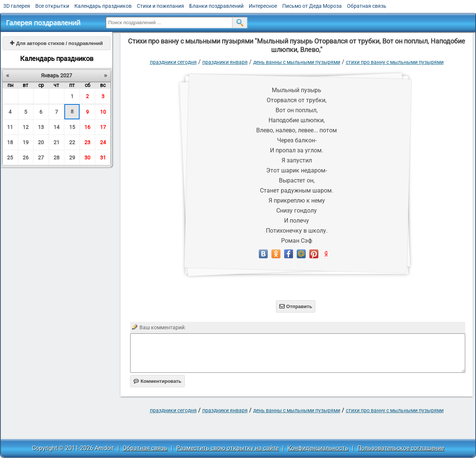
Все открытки (52, 6)
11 (10, 127)
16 (87, 127)
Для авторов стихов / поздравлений (56, 43)
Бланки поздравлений (216, 6)
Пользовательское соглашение (401, 448)
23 (87, 142)
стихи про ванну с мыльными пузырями (395, 62)
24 (103, 142)
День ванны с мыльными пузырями (297, 62)
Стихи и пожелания (160, 6)
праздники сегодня (173, 62)
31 (103, 158)
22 (72, 142)
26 (26, 158)
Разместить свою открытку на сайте (227, 448)
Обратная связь (367, 6)
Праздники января (225, 62)
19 (26, 142)
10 (103, 112)
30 (87, 158)
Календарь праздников (103, 6)
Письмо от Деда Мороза (312, 6)
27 (41, 158)
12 (26, 127)
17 (103, 127)
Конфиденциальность (318, 448)
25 (10, 158)
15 (72, 127)
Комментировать (157, 381)
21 (57, 142)
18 (10, 142)
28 (57, 158)
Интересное (263, 6)
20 (41, 142)
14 (57, 127)
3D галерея (17, 6)
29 (72, 158)
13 (41, 127)
